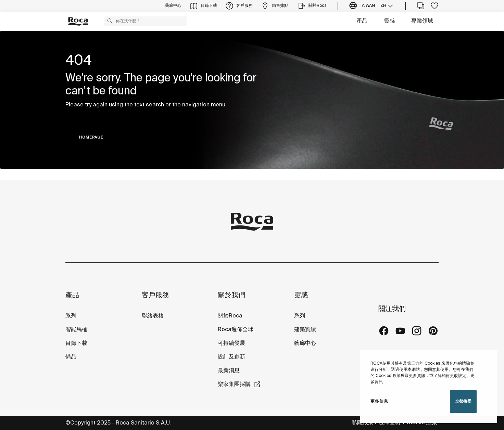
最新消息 (229, 371)
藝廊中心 (305, 343)
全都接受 (463, 401)
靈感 (389, 21)
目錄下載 (76, 343)
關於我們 (231, 295)
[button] (110, 21)
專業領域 (422, 21)
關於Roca (230, 316)
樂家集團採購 (234, 384)
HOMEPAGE (91, 138)
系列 (71, 316)
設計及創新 (231, 357)
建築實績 (305, 330)
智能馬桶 (76, 330)
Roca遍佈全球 (236, 330)
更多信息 (379, 401)
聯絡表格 (153, 316)
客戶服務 (155, 295)
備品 (71, 357)
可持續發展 (231, 343)
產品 (362, 21)
